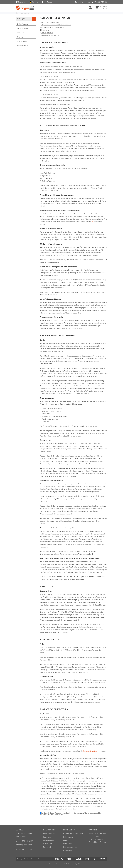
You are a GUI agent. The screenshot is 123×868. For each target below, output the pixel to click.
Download (47, 847)
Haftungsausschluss (71, 847)
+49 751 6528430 (101, 2)
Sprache (35, 2)
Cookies (66, 840)
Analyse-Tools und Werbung (50, 35)
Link (92, 222)
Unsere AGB (68, 851)
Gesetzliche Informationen (73, 834)
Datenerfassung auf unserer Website (53, 27)
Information (22, 2)
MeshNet (20, 37)
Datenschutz (25, 13)
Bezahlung (47, 837)
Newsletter (45, 30)
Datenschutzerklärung (90, 751)
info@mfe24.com (84, 2)
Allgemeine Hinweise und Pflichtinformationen (56, 25)
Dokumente (48, 844)
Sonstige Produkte (23, 46)
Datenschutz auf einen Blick (50, 22)
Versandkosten (49, 834)
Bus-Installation (22, 41)
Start (18, 13)
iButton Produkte (23, 28)
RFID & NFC (21, 33)
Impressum (67, 844)
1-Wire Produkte (23, 24)
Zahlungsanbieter (47, 33)
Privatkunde (48, 2)
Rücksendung (48, 840)
